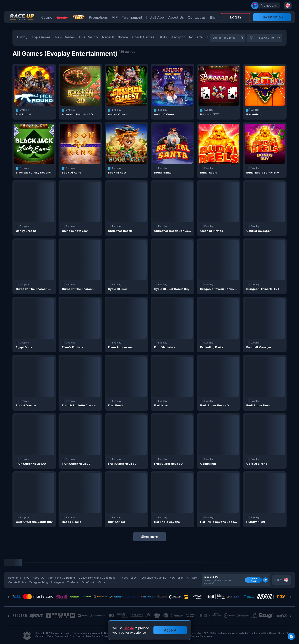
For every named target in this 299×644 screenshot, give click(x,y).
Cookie (129, 628)
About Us (39, 578)
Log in (235, 17)
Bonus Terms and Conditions (97, 578)
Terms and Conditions (62, 578)
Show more (149, 537)
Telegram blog (39, 582)
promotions (267, 6)
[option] (22, 38)
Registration (272, 17)
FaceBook (88, 582)
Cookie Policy (17, 582)
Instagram (58, 582)
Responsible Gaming (153, 578)
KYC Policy (176, 578)
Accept (170, 630)
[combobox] (288, 6)
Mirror (101, 582)
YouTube (73, 582)
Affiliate (192, 578)
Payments (15, 578)
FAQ (27, 578)
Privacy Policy (128, 578)
